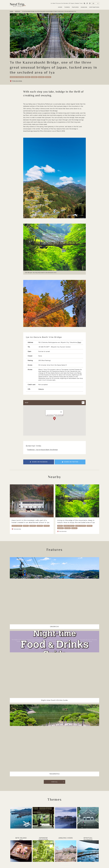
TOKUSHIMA (17, 81)
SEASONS (84, 7)
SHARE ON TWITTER (72, 463)
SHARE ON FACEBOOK (40, 463)
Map (79, 342)
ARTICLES (17, 11)
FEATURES (75, 7)
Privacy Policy (65, 855)
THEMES (67, 7)
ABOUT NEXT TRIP (38, 855)
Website (41, 389)
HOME (60, 7)
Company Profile (52, 855)
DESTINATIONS (94, 7)
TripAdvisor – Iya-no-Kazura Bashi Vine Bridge (42, 450)
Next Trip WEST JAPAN (18, 5)
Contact (74, 855)
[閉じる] (61, 413)
